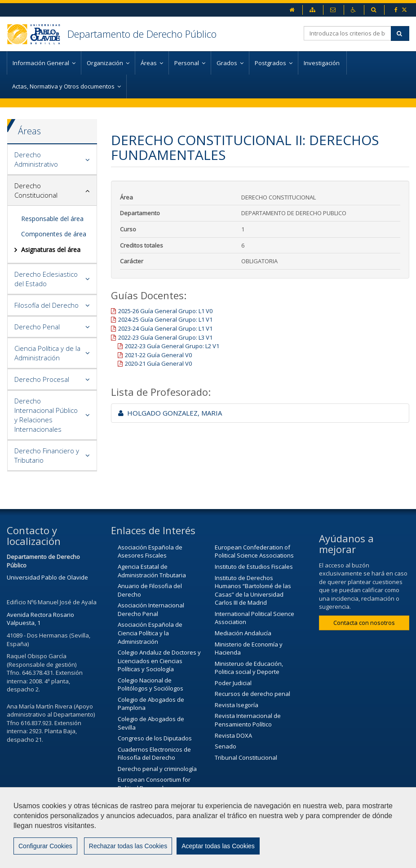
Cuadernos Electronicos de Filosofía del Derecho (154, 754)
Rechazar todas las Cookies (128, 846)
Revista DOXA (233, 735)
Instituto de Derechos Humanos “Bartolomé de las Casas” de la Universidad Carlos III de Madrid (253, 590)
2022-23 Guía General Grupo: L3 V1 (165, 337)
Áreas (29, 131)
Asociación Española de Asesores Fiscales (150, 551)
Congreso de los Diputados (155, 738)
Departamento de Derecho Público (142, 34)
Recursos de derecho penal (252, 694)
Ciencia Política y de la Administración (47, 353)
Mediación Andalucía (243, 633)
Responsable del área (52, 219)
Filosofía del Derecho (46, 305)
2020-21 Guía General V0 (158, 363)
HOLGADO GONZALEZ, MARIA (170, 413)
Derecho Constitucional (36, 190)
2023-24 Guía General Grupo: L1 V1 (165, 328)
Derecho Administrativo (36, 159)
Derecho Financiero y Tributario (47, 455)
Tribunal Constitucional (246, 757)
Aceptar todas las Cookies (218, 846)
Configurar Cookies (45, 846)
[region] (208, 828)
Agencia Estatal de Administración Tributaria (152, 571)
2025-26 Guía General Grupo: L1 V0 (165, 311)
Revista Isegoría (237, 705)
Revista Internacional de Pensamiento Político (248, 720)
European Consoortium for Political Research (154, 784)
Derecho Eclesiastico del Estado (46, 279)
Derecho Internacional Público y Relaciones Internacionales (46, 415)
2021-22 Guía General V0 (158, 355)
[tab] (52, 160)
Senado (226, 746)
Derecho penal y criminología (157, 769)
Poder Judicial (233, 683)
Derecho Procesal (42, 379)
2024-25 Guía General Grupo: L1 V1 (165, 319)
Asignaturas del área (51, 250)
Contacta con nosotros (364, 623)
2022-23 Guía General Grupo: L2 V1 (172, 346)
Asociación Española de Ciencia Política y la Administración (150, 633)
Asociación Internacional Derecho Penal (151, 609)
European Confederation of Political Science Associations (254, 551)
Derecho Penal (37, 327)
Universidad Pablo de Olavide (47, 577)
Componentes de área (54, 234)
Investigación (322, 63)
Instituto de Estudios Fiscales (254, 567)
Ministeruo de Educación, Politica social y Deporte (249, 668)
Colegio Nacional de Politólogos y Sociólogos (150, 684)
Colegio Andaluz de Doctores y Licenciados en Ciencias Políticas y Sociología (159, 661)
